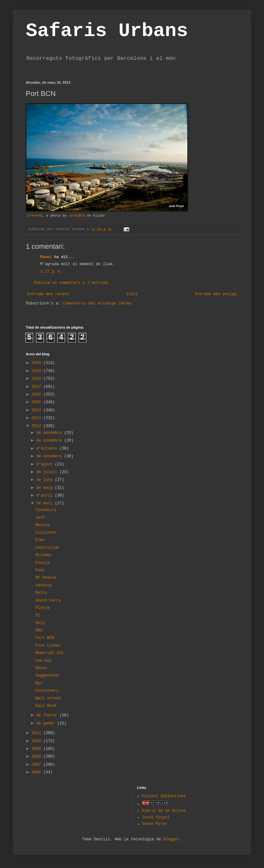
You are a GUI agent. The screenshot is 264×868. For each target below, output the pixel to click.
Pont (40, 570)
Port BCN (45, 638)
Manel (46, 257)
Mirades (43, 555)
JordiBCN (77, 216)
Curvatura (46, 510)
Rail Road (46, 706)
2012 (38, 426)
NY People (46, 578)
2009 (38, 749)
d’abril (46, 496)
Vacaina (43, 585)
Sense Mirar (155, 824)
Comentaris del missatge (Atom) (98, 303)
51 (38, 615)
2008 (38, 757)
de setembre (50, 456)
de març (46, 503)
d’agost (46, 464)
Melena (42, 525)
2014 (38, 410)
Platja (42, 563)
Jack (40, 518)
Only (40, 623)
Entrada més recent (48, 294)
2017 (38, 387)
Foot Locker (48, 646)
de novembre (50, 441)
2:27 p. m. (51, 272)
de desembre (50, 433)
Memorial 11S (49, 653)
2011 (38, 733)
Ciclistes (46, 533)
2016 (38, 395)
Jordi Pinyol (156, 817)
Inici (132, 294)
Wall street (48, 698)
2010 (38, 741)
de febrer (48, 715)
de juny (46, 480)
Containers (47, 691)
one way (43, 661)
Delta (41, 593)
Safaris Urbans (107, 31)
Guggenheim (47, 676)
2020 (38, 363)
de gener (47, 723)
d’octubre (48, 449)
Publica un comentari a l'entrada (71, 283)
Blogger (171, 839)
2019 (38, 371)
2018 (38, 379)
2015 (38, 402)
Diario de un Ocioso (164, 811)
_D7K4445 (34, 216)
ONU (39, 630)
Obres (41, 668)
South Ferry (48, 601)
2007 (38, 765)
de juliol (48, 472)
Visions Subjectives (164, 796)
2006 (38, 772)
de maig (46, 488)
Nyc (39, 683)
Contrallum (47, 548)
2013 (38, 418)
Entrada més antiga (216, 294)
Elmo (40, 540)
